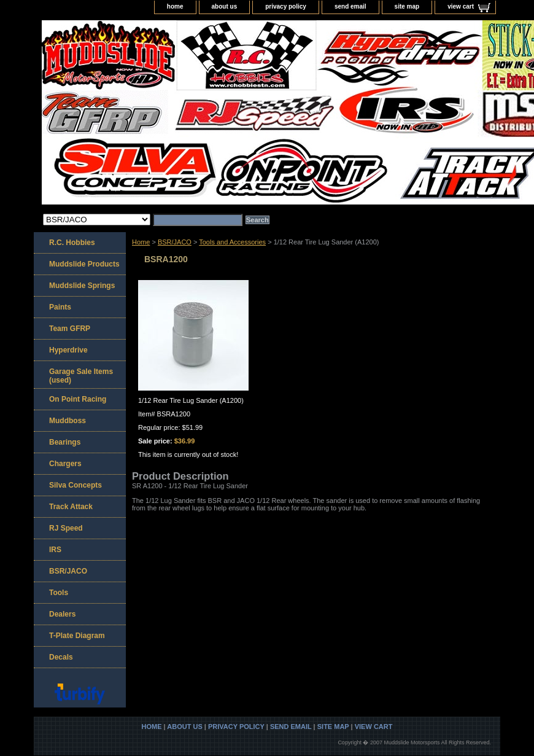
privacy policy (286, 6)
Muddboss (68, 421)
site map (407, 6)
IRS (55, 550)
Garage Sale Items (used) (81, 376)
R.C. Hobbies (72, 243)
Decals (61, 657)
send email (350, 6)
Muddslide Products (84, 264)
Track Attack (71, 507)
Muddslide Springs (82, 286)
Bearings (65, 442)
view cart (461, 6)
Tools (59, 593)
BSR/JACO (175, 242)
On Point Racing (78, 399)
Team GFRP (70, 329)
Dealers (62, 614)
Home (141, 242)
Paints (60, 307)
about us (225, 6)
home (175, 6)
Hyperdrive (68, 350)
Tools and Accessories (232, 242)
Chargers (65, 464)
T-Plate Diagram (77, 636)
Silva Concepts (75, 485)
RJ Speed (66, 528)
